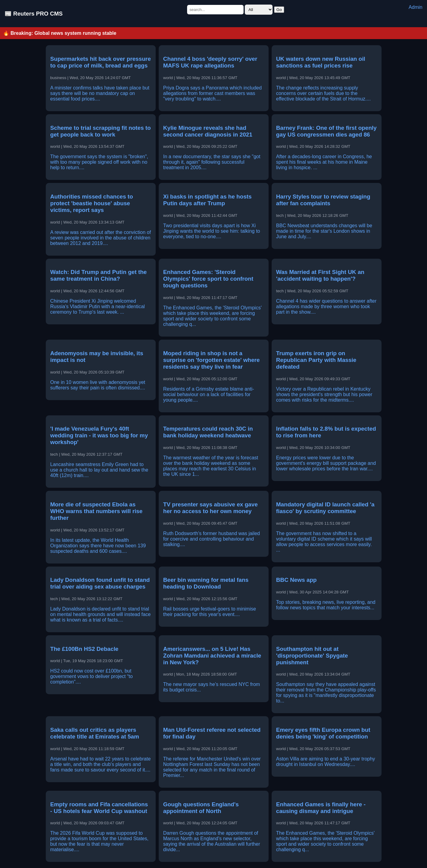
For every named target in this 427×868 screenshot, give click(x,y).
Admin (416, 7)
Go (279, 10)
